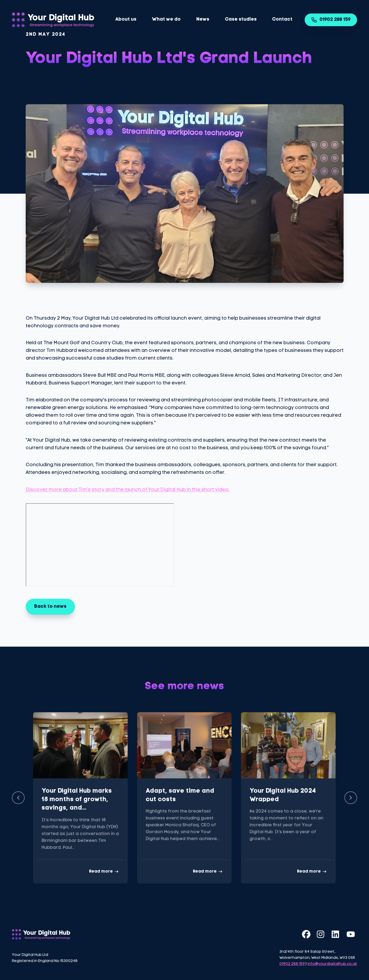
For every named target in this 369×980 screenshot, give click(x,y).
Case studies (241, 19)
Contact (282, 19)
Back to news (50, 607)
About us (126, 19)
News (203, 19)
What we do (166, 19)
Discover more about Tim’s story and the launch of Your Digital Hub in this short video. (128, 490)
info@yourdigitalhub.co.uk (332, 964)
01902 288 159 (331, 20)
